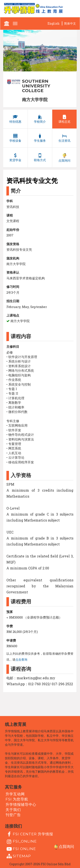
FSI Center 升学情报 (29, 834)
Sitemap (18, 856)
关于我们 (13, 810)
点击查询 (21, 660)
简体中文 (70, 23)
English (54, 23)
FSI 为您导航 (17, 799)
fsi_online (21, 842)
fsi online (21, 849)
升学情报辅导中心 (21, 804)
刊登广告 (13, 815)
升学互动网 (15, 794)
